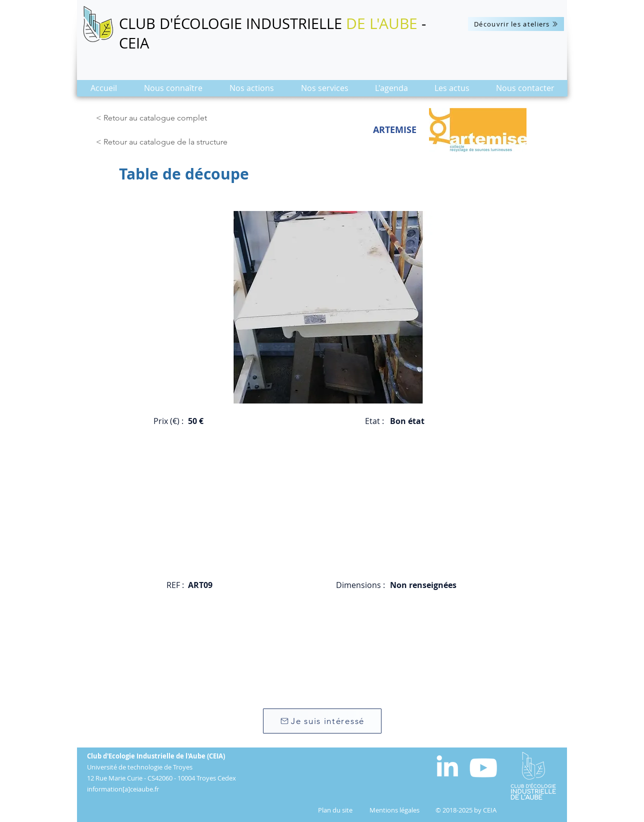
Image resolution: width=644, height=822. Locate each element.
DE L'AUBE (382, 23)
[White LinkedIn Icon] (447, 766)
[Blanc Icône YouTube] (483, 768)
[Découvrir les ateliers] (516, 24)
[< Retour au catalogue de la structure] (164, 142)
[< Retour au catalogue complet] (153, 118)
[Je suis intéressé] (322, 721)
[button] (173, 91)
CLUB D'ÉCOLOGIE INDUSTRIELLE (232, 23)
